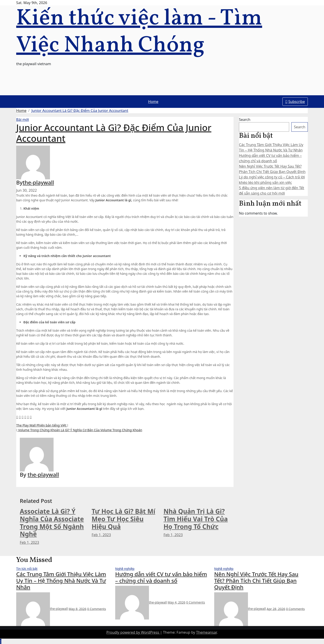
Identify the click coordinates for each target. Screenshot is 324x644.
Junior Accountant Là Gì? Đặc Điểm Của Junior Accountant (80, 111)
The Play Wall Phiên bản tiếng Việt (42, 425)
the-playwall (38, 182)
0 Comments (96, 609)
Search (245, 120)
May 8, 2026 (78, 609)
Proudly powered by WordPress (133, 632)
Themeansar (206, 632)
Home (153, 102)
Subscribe (295, 102)
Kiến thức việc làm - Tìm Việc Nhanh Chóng (139, 32)
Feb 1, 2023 (29, 542)
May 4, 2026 (177, 602)
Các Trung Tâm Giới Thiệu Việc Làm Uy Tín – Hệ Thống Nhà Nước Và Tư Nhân (61, 581)
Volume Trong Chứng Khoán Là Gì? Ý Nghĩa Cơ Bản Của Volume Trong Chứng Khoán (79, 430)
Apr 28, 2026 (276, 609)
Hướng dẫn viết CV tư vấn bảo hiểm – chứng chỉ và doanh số (161, 577)
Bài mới (23, 120)
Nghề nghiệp (125, 569)
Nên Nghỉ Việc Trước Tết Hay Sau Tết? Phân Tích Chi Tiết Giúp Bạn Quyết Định (256, 581)
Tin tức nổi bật (27, 569)
